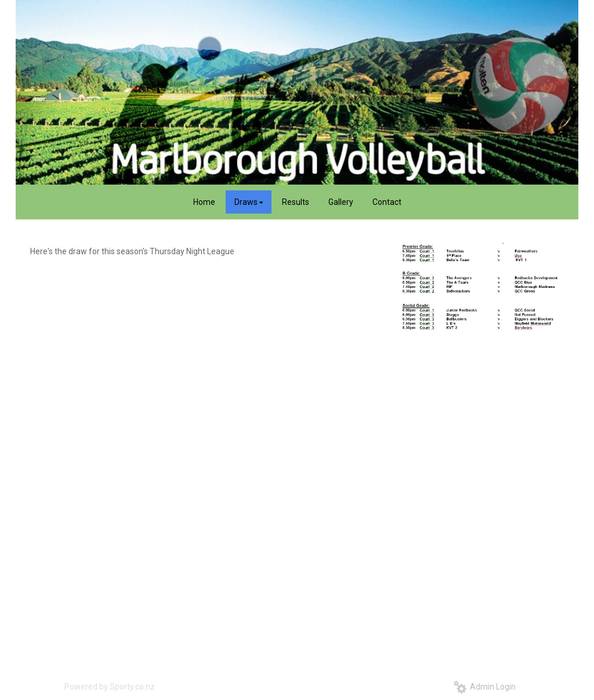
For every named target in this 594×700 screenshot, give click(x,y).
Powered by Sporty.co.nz (110, 687)
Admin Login (485, 687)
